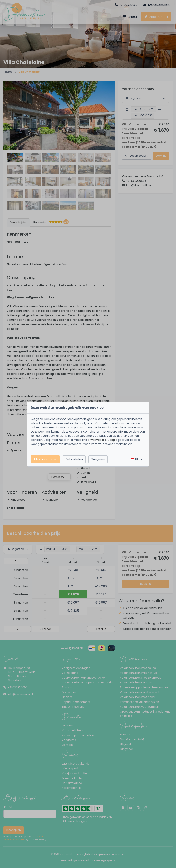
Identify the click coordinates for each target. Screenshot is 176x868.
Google (112, 440)
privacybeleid (97, 440)
